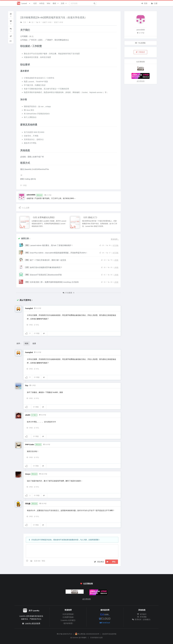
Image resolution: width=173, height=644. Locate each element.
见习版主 (34, 415)
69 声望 (43, 503)
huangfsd (29, 308)
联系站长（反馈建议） (142, 619)
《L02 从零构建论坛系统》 (44, 217)
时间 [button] (27, 343)
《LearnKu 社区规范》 (68, 620)
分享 (27, 267)
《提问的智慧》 (68, 623)
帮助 (43, 561)
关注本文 (101, 562)
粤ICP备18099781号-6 (64, 634)
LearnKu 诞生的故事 (33, 623)
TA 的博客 (140, 43)
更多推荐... (115, 239)
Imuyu (28, 474)
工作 (23, 22)
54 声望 (47, 444)
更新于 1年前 (59, 22)
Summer (75, 638)
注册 (154, 3)
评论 (36, 325)
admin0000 (31, 195)
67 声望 (48, 195)
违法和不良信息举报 (109, 634)
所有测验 (142, 617)
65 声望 (42, 415)
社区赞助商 (86, 584)
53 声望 (38, 308)
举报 (37, 333)
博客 (27, 245)
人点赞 (24, 207)
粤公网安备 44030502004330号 (87, 634)
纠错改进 (140, 52)
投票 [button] (34, 343)
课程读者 (39, 195)
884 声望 (43, 474)
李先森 (28, 504)
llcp (27, 385)
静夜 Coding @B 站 (28, 179)
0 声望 (32, 385)
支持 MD (37, 561)
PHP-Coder (30, 445)
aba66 (28, 415)
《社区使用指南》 (68, 614)
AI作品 (42, 3)
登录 (144, 3)
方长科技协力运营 (96, 638)
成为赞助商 (141, 81)
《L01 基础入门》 (90, 217)
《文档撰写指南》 (68, 617)
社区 (35, 3)
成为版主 (142, 614)
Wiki (48, 3)
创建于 (47, 22)
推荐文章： (24, 238)
